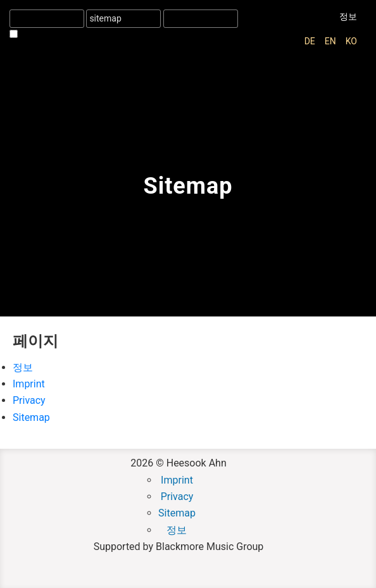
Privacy (29, 400)
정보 (348, 16)
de (310, 41)
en (330, 41)
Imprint (29, 384)
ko (351, 41)
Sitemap (31, 417)
